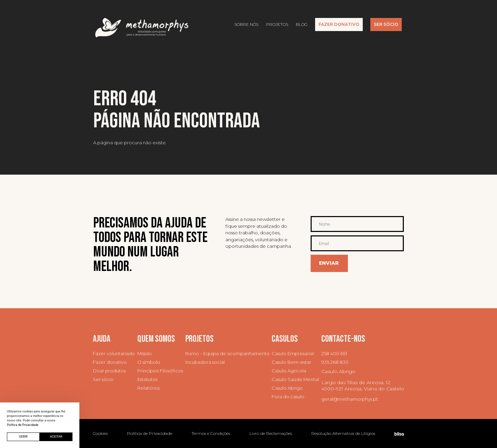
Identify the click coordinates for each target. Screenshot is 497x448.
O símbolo (149, 362)
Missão (145, 354)
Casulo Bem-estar (291, 362)
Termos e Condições (211, 433)
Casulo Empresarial (293, 354)
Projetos (277, 24)
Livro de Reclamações (271, 433)
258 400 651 (334, 354)
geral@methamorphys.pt (350, 399)
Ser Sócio (386, 24)
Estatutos (147, 379)
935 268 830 (335, 362)
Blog (302, 24)
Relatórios (149, 388)
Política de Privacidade (150, 433)
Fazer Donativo (339, 24)
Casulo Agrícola (289, 371)
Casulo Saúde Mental (295, 379)
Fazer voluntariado (114, 354)
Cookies (100, 433)
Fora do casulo (288, 397)
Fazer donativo (110, 362)
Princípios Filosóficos (160, 371)
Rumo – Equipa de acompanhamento (227, 354)
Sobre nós (246, 24)
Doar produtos (109, 371)
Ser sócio (103, 379)
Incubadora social (205, 362)
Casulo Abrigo (287, 388)
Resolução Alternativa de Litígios (343, 433)
